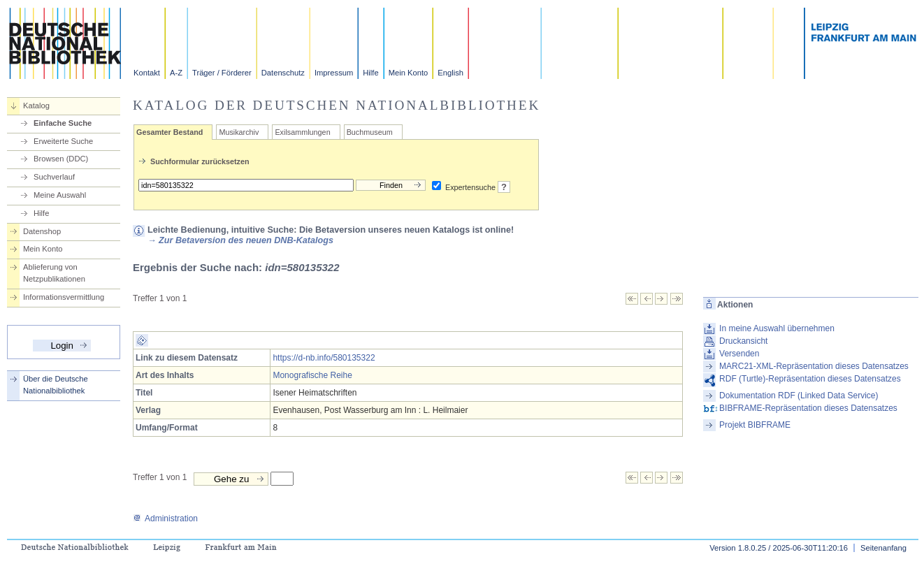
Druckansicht (743, 341)
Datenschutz (283, 73)
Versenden (739, 354)
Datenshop (42, 231)
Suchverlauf (54, 177)
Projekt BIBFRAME (755, 425)
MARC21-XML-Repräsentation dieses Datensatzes (814, 366)
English (450, 73)
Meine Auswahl (60, 195)
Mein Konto (409, 73)
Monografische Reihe (312, 375)
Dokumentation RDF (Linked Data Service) (799, 396)
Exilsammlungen (302, 132)
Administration (165, 519)
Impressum (334, 73)
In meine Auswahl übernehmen (777, 328)
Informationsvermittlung (64, 297)
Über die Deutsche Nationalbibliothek (56, 385)
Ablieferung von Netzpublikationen (54, 273)
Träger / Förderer (222, 73)
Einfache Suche (63, 123)
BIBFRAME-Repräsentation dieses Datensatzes (808, 408)
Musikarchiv (239, 132)
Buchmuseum (370, 132)
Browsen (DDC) (61, 159)
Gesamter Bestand (169, 132)
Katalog (36, 106)
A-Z (176, 73)
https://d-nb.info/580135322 (324, 358)
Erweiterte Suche (63, 141)
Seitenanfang (883, 548)
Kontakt (147, 73)
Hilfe (370, 73)
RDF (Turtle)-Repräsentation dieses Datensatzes (810, 379)
